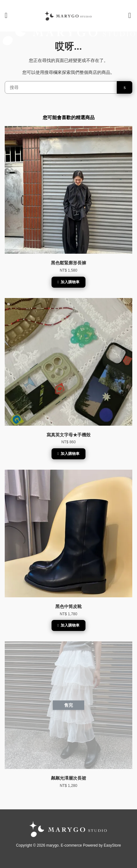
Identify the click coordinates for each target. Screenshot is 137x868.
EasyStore (112, 845)
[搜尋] (61, 87)
